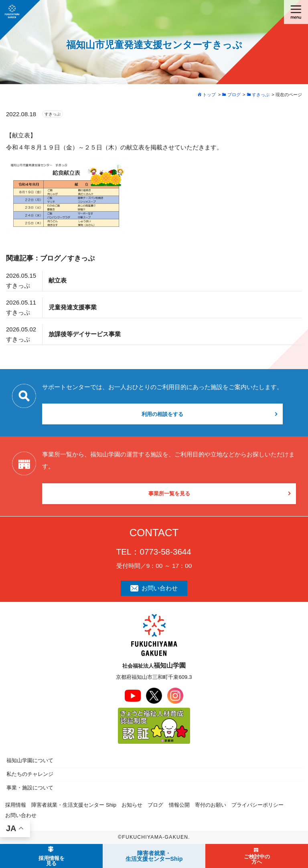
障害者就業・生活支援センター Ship (74, 805)
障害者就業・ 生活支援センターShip (154, 856)
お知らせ (132, 805)
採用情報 (16, 805)
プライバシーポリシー (257, 805)
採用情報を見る (52, 861)
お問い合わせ (154, 588)
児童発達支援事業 (73, 307)
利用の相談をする (162, 414)
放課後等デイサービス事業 (85, 334)
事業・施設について (30, 788)
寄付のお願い (211, 805)
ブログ (155, 805)
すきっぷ (53, 114)
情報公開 (179, 805)
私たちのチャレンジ (30, 774)
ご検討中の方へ (257, 859)
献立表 (58, 280)
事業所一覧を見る (169, 494)
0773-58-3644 (165, 552)
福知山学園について (30, 760)
